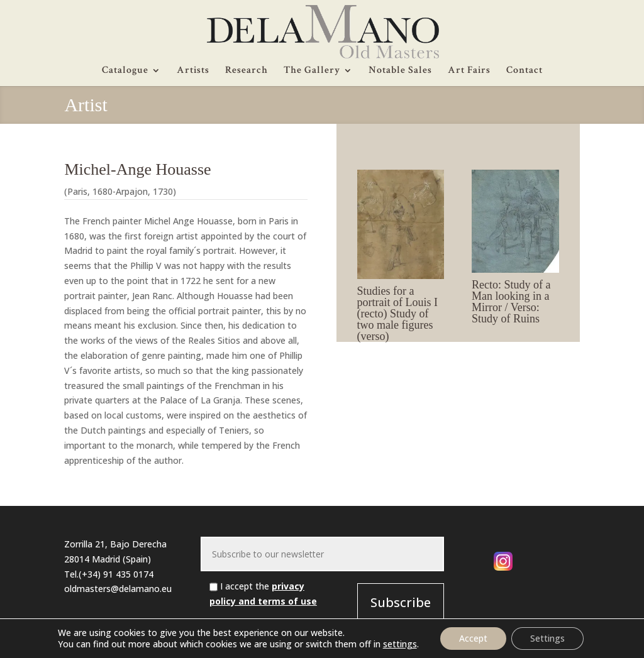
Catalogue (125, 71)
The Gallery (312, 71)
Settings (547, 638)
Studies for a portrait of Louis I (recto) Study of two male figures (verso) (397, 314)
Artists (193, 71)
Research (247, 71)
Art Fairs (469, 71)
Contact (525, 71)
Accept (473, 638)
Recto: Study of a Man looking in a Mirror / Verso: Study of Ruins (511, 302)
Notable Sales (400, 71)
